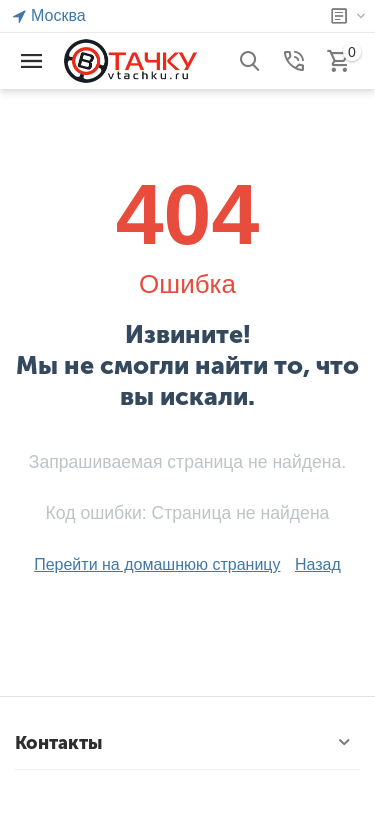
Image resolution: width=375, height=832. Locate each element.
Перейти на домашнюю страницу (157, 564)
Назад (318, 564)
